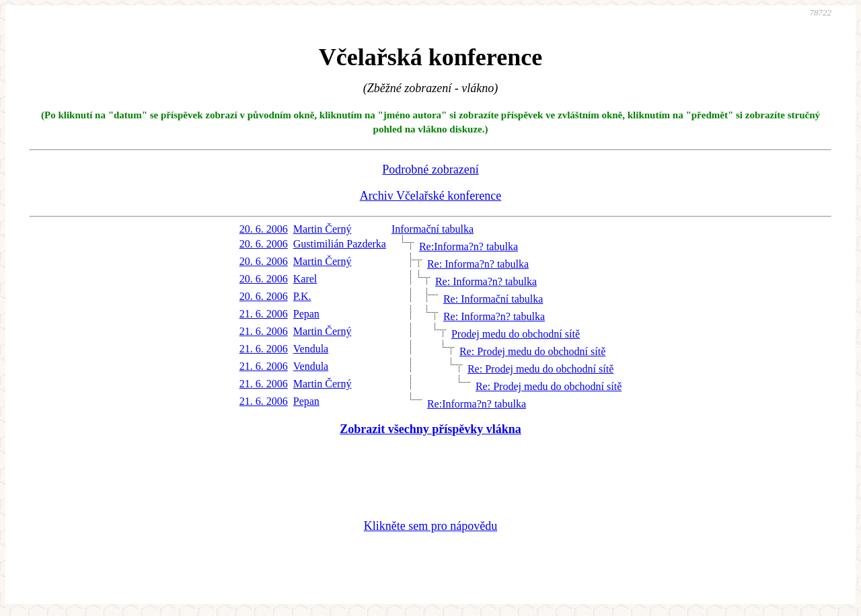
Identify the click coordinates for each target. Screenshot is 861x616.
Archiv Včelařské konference (431, 196)
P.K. (302, 296)
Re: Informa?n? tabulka (478, 264)
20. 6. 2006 (264, 229)
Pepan (306, 314)
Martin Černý (323, 229)
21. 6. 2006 (264, 314)
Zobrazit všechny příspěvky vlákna (430, 429)
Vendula (311, 349)
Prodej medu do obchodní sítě (516, 334)
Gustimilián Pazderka (340, 244)
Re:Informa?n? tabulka (469, 246)
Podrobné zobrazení (430, 169)
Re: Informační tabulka (493, 299)
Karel (305, 279)
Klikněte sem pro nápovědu (430, 526)
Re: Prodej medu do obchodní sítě (532, 351)
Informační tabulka (433, 229)
